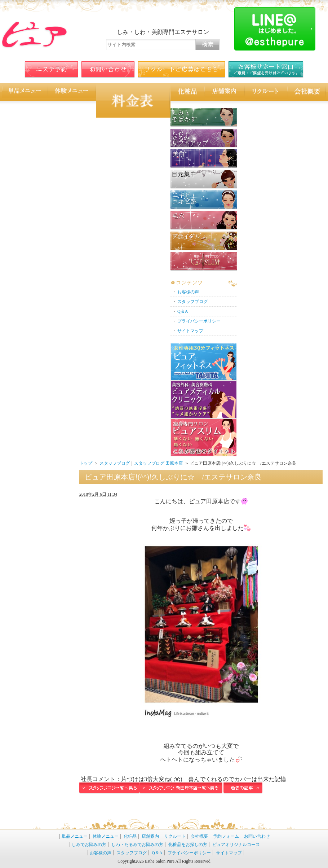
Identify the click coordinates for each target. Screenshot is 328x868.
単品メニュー (75, 836)
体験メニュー (106, 836)
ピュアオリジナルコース (236, 845)
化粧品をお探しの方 (188, 845)
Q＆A (183, 311)
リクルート (175, 836)
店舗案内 (150, 836)
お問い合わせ (257, 836)
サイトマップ (190, 331)
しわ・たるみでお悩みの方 (137, 845)
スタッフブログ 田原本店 (158, 463)
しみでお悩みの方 (89, 845)
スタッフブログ (192, 302)
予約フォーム (226, 836)
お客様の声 (188, 292)
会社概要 (199, 836)
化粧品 (130, 836)
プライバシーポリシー (199, 321)
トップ (86, 463)
